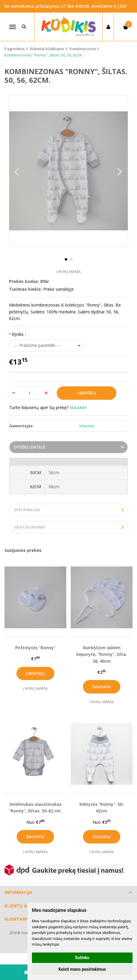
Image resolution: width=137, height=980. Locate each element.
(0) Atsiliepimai (30, 527)
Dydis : (19, 334)
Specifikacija (27, 510)
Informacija (18, 892)
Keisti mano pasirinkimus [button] (82, 969)
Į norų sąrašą (68, 271)
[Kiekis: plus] (46, 393)
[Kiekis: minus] (13, 393)
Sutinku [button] (82, 958)
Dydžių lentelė (30, 447)
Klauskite (78, 407)
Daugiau (102, 687)
